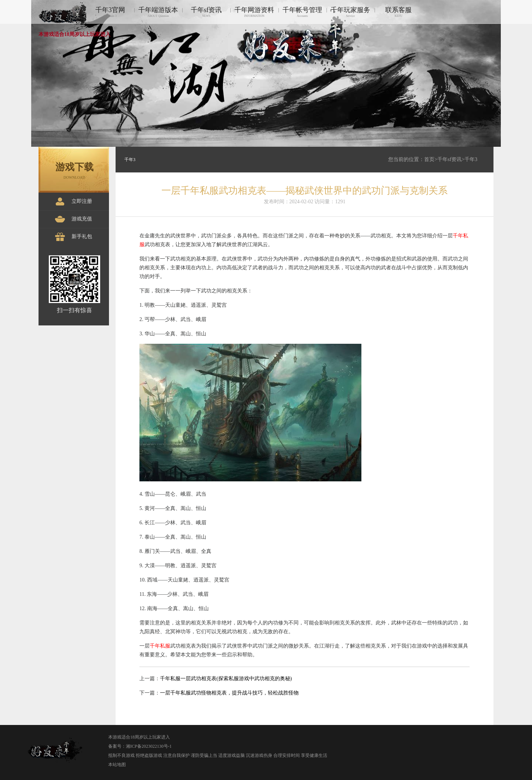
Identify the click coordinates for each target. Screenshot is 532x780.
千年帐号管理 (302, 12)
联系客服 (398, 12)
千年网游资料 (254, 12)
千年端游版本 (158, 12)
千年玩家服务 (350, 12)
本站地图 (117, 765)
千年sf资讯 (206, 12)
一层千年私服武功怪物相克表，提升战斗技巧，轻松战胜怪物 (229, 693)
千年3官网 (110, 12)
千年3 (471, 159)
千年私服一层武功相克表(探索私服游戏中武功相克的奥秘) (226, 679)
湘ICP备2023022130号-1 (149, 746)
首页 (429, 159)
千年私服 (160, 646)
